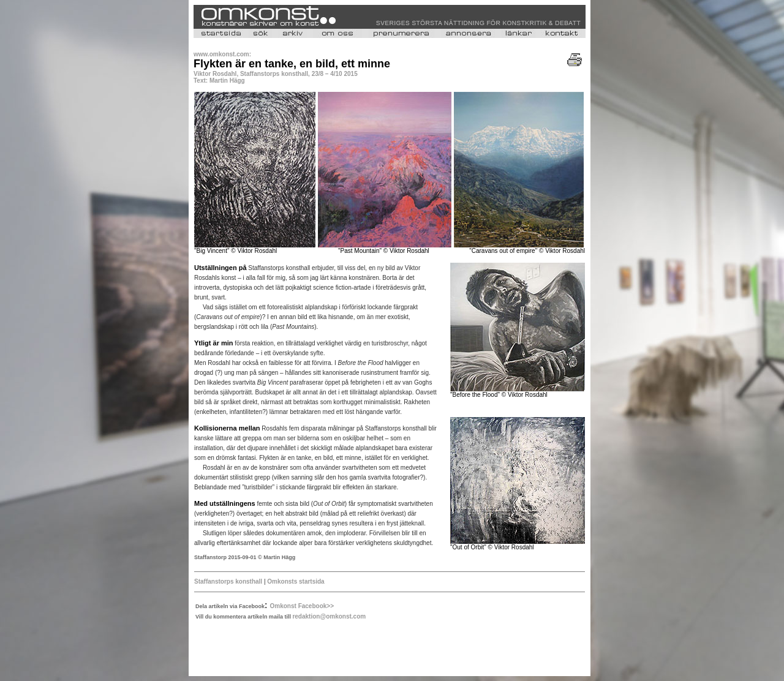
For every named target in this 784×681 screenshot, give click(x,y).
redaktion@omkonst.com (329, 616)
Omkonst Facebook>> (302, 606)
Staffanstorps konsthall (228, 581)
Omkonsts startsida (295, 581)
